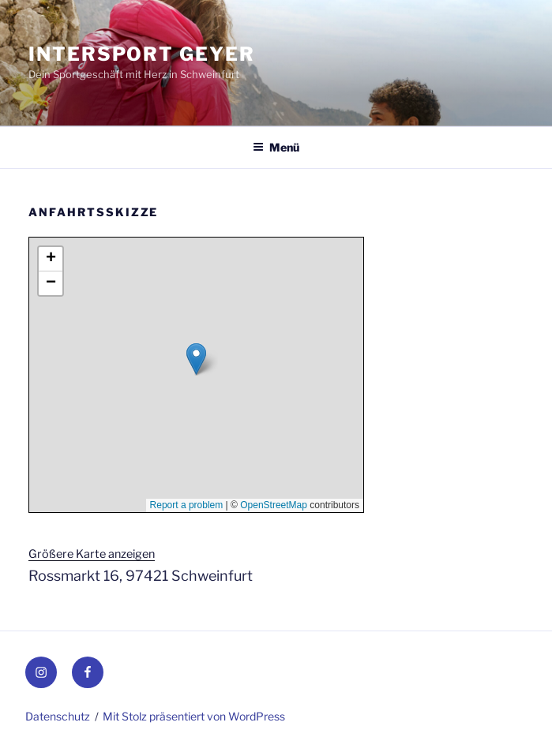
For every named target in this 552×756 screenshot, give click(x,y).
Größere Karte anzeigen (92, 554)
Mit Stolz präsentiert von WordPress (194, 716)
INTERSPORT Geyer (142, 54)
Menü (276, 147)
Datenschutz (58, 716)
